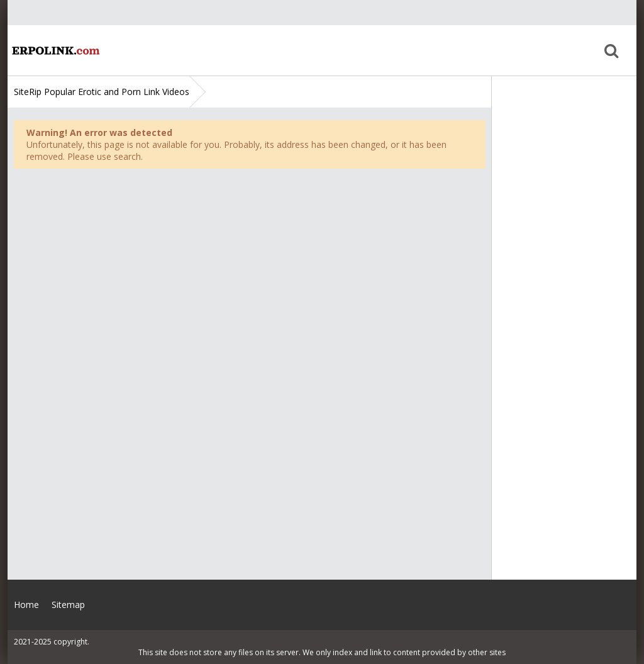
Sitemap (68, 605)
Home (55, 50)
